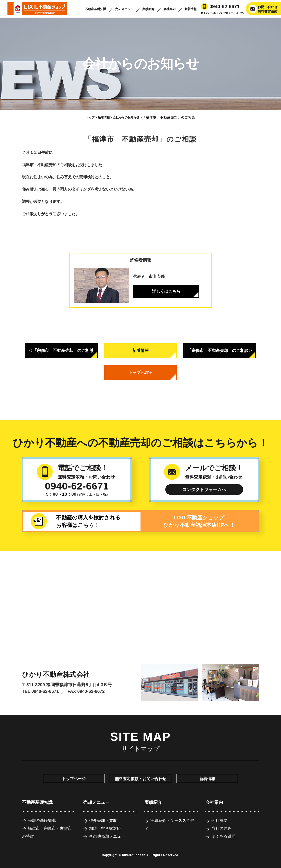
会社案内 (169, 9)
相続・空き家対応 (105, 828)
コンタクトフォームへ (204, 490)
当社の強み (221, 828)
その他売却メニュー (107, 836)
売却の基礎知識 (42, 821)
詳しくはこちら (166, 291)
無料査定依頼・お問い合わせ (140, 779)
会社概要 (219, 821)
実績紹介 (148, 9)
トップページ (74, 779)
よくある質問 (223, 836)
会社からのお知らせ (126, 117)
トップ (90, 117)
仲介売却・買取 (103, 821)
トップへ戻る (141, 372)
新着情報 (191, 9)
